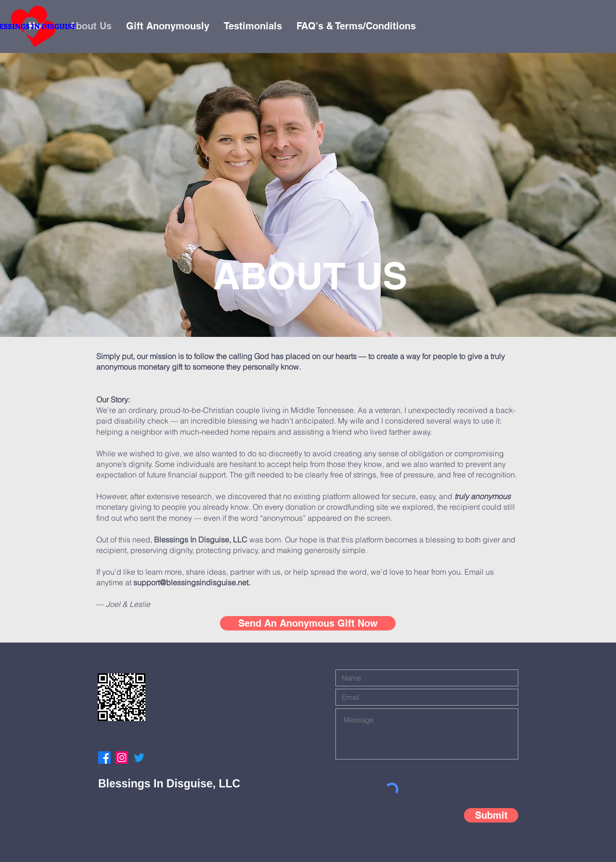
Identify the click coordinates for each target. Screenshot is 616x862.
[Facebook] (104, 758)
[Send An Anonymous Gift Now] (308, 623)
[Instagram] (122, 758)
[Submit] (491, 815)
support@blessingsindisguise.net (191, 582)
